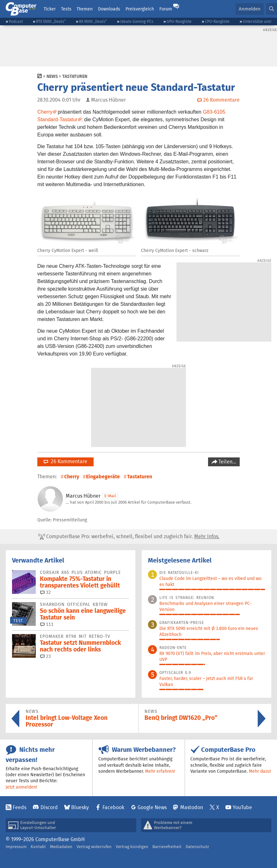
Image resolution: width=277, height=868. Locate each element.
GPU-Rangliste (179, 21)
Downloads (109, 9)
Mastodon (192, 807)
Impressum (16, 847)
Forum (166, 9)
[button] (271, 9)
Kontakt (38, 847)
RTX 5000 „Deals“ (51, 21)
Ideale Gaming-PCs (137, 21)
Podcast (16, 21)
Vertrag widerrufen (94, 847)
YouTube (242, 807)
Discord (49, 807)
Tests (66, 9)
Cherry (45, 112)
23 (46, 656)
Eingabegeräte (103, 477)
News (52, 76)
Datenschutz (197, 847)
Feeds (19, 807)
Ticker (50, 9)
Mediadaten (61, 847)
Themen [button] (85, 9)
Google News (152, 807)
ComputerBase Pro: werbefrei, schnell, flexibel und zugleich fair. (129, 537)
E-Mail (110, 496)
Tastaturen (75, 76)
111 (47, 624)
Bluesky (80, 807)
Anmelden (250, 9)
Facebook (113, 807)
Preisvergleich (140, 9)
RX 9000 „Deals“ (93, 21)
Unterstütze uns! (257, 21)
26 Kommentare (65, 461)
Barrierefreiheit (167, 847)
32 (46, 592)
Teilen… (227, 462)
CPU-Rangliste (217, 21)
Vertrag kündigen (132, 847)
